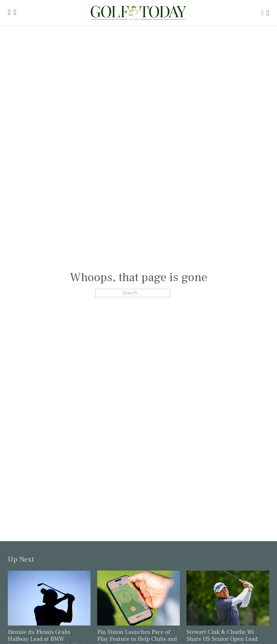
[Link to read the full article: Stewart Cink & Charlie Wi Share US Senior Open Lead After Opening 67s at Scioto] (228, 598)
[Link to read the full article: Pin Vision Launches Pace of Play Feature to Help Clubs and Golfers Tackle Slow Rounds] (138, 598)
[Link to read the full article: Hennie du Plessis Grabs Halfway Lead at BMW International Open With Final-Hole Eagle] (49, 598)
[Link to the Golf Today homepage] (9, 13)
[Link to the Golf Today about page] (15, 13)
